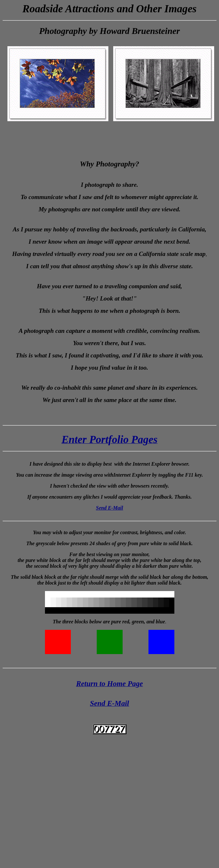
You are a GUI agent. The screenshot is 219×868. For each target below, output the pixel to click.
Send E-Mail (109, 508)
